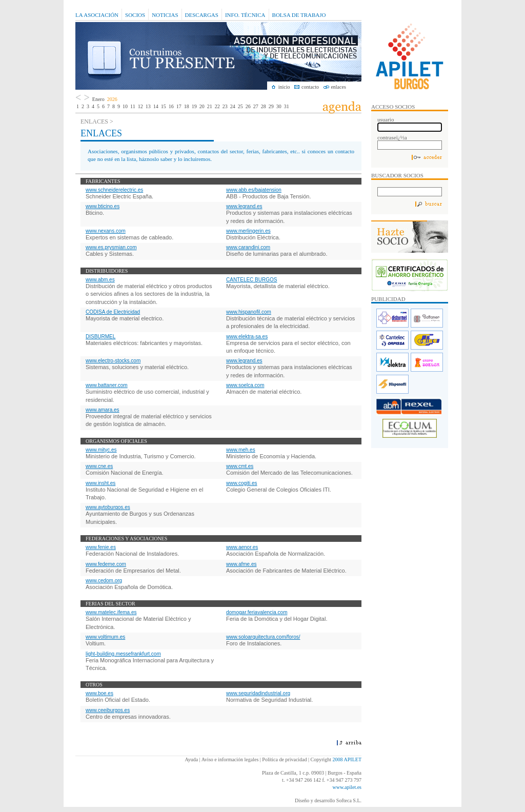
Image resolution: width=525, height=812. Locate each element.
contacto (310, 87)
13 (148, 106)
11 (133, 106)
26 (248, 106)
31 (287, 106)
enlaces (338, 87)
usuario (386, 119)
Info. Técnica (245, 15)
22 (217, 106)
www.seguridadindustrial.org (258, 693)
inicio (284, 87)
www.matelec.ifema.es (111, 612)
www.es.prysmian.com (111, 247)
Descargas (202, 15)
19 (194, 106)
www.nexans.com (106, 231)
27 (256, 106)
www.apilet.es (347, 787)
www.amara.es (103, 410)
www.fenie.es (101, 547)
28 (264, 106)
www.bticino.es (103, 206)
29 (271, 106)
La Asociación (97, 15)
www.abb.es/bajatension (254, 190)
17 (179, 106)
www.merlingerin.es (248, 231)
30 (279, 106)
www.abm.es (100, 280)
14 (156, 106)
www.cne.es (99, 466)
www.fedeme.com (106, 564)
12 (140, 106)
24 (233, 106)
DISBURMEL (100, 337)
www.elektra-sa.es (247, 337)
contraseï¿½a (392, 137)
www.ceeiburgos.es (108, 710)
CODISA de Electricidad (113, 312)
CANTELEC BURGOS (251, 280)
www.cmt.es (240, 466)
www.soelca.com (245, 385)
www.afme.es (241, 564)
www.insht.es (100, 483)
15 (164, 106)
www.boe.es (99, 693)
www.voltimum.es (105, 637)
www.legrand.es (244, 206)
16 (171, 106)
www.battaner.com (107, 385)
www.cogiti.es (242, 483)
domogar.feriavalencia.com (257, 612)
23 (225, 106)
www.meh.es (241, 450)
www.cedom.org (104, 581)
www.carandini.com (248, 247)
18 (187, 106)
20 (202, 106)
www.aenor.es (242, 547)
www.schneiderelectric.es (114, 190)
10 (125, 106)
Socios (135, 15)
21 (210, 106)
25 (240, 106)
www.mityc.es (101, 450)
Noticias (165, 15)
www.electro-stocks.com (113, 361)
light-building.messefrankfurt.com (123, 654)
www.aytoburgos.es (108, 507)
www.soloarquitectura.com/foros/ (263, 637)
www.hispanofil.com (249, 312)
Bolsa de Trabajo (299, 15)
